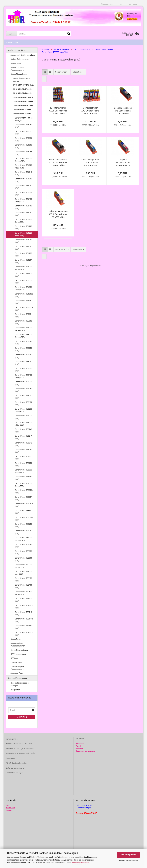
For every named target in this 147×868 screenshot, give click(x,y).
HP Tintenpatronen (18, 654)
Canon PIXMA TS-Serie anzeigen (24, 119)
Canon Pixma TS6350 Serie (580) (23, 288)
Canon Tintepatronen (19, 74)
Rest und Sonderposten (18, 678)
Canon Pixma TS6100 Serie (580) (23, 200)
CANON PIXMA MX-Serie (23, 106)
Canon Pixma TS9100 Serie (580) (23, 566)
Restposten (15, 690)
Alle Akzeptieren (128, 855)
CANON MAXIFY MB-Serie (23, 85)
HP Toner (14, 658)
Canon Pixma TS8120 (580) (23, 383)
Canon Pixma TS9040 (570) (23, 546)
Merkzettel (132, 4)
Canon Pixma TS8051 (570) (23, 356)
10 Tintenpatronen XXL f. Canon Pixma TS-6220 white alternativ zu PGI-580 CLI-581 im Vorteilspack (58, 111)
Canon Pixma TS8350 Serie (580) (23, 485)
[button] (107, 4)
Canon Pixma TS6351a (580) (24, 309)
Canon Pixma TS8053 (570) (23, 370)
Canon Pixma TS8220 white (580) (23, 424)
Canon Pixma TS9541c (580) (24, 620)
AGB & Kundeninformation (17, 763)
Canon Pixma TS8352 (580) (23, 512)
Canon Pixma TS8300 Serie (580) (23, 471)
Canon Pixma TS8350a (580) (24, 491)
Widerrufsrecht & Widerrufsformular (21, 753)
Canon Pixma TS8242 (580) (23, 444)
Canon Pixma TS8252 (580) (23, 464)
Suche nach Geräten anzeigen (23, 55)
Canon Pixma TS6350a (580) (24, 295)
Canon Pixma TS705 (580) (23, 315)
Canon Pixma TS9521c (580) (24, 607)
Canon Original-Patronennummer (18, 645)
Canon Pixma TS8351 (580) (23, 498)
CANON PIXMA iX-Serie (22, 93)
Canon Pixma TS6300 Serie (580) (23, 268)
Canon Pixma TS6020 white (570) (23, 167)
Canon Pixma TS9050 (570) (23, 553)
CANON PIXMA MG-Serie (23, 97)
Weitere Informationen (128, 861)
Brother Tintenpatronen (20, 59)
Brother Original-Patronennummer (18, 69)
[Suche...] (12, 34)
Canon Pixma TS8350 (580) (23, 478)
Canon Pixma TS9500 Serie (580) (23, 593)
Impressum (11, 758)
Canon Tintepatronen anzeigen (21, 80)
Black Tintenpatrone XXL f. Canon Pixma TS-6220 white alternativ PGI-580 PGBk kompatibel (58, 163)
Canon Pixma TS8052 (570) (23, 363)
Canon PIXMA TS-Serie (22, 114)
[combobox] (62, 72)
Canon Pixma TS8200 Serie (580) (23, 410)
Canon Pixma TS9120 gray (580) (23, 573)
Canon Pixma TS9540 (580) (23, 613)
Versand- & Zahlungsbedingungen (20, 748)
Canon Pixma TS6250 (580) (23, 255)
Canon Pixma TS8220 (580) (23, 417)
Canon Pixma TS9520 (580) (23, 600)
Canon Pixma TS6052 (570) (23, 194)
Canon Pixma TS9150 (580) (23, 580)
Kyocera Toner (16, 662)
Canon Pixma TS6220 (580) (23, 228)
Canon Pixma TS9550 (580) (23, 627)
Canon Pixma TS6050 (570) (23, 180)
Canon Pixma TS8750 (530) (23, 525)
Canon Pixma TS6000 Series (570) (23, 160)
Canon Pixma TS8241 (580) (23, 437)
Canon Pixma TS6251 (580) (23, 261)
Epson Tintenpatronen (19, 650)
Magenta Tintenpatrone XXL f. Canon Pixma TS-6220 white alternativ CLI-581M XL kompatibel (123, 163)
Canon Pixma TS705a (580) (23, 322)
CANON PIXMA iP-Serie (22, 89)
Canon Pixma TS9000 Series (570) (23, 539)
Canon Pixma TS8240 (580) (23, 431)
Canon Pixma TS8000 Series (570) (23, 329)
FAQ (8, 805)
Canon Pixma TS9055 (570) (23, 559)
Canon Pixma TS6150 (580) (23, 207)
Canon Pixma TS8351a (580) (24, 505)
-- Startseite (12, 42)
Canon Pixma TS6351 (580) (23, 302)
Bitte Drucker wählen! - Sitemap (19, 744)
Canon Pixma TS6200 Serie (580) (23, 221)
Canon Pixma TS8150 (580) (23, 390)
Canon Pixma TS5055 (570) (23, 153)
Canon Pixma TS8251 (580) (23, 458)
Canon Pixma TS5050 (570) (23, 126)
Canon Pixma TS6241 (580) (23, 248)
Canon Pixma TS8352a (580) (24, 519)
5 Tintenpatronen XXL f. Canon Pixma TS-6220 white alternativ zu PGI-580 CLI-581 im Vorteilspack (90, 111)
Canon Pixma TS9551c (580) (24, 634)
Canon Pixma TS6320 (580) (23, 275)
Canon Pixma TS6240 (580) (23, 241)
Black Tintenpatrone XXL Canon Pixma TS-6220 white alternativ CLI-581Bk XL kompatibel (123, 111)
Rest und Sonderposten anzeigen (20, 684)
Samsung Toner (17, 673)
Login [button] (120, 4)
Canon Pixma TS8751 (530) (23, 532)
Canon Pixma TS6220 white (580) (23, 234)
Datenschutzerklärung (80, 862)
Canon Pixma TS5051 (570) (23, 133)
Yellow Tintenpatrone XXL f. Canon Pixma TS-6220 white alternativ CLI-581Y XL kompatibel (58, 214)
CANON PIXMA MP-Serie (23, 101)
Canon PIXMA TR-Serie (22, 110)
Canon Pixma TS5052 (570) (23, 139)
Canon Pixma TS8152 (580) (23, 404)
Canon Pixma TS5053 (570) (23, 146)
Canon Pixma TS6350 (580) (23, 282)
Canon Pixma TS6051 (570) (23, 187)
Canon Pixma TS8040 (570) (23, 343)
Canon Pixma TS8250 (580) (23, 451)
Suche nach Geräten (17, 50)
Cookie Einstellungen (14, 773)
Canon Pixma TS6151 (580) (23, 214)
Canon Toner (16, 639)
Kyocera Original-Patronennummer (18, 668)
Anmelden (22, 717)
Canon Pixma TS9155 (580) (23, 586)
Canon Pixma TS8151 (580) (23, 397)
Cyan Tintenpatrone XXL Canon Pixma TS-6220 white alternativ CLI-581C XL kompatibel (90, 163)
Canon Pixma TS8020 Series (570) (23, 336)
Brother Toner (16, 63)
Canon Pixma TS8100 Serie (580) (23, 376)
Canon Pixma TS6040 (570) (23, 173)
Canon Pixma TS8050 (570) (23, 349)
